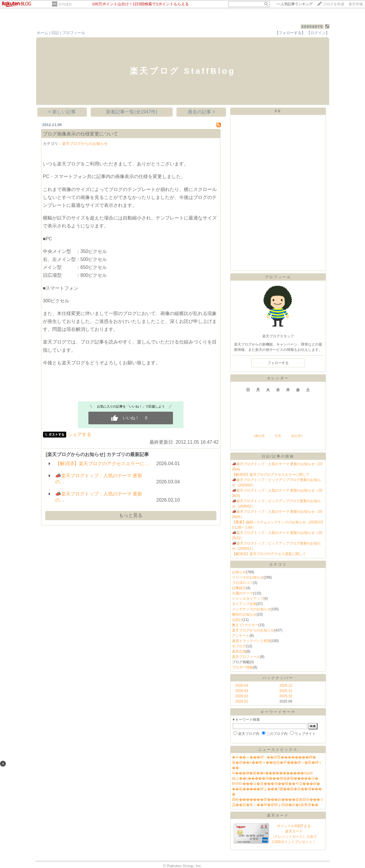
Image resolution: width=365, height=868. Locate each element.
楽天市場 (356, 4)
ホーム (42, 33)
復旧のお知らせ (244, 614)
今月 (278, 436)
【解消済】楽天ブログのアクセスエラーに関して (271, 475)
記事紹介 (239, 588)
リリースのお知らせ (248, 577)
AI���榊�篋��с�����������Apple (273, 773)
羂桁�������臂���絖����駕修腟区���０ (278, 800)
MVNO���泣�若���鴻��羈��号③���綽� (276, 784)
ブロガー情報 (243, 667)
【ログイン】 (318, 33)
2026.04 (242, 686)
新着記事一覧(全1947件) (132, 112)
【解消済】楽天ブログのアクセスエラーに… (102, 464)
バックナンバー (278, 678)
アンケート (241, 636)
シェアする (80, 434)
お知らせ (239, 572)
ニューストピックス (278, 750)
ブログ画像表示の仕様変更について (80, 134)
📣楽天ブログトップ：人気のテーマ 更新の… (99, 479)
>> (295, 4)
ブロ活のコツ (243, 583)
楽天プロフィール (246, 657)
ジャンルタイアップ (248, 599)
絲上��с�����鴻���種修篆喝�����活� (275, 778)
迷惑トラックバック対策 (251, 641)
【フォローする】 (290, 33)
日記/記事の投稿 (278, 456)
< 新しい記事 (62, 112)
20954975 (312, 27)
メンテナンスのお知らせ (251, 609)
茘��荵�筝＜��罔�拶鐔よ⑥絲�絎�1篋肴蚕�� (275, 805)
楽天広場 (239, 651)
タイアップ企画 (244, 604)
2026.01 (242, 701)
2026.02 (242, 696)
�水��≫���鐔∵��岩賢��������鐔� (274, 757)
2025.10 (286, 696)
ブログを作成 (334, 4)
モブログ (239, 646)
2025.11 (286, 691)
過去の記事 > (201, 112)
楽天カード (278, 815)
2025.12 (286, 686)
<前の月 (259, 436)
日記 (55, 33)
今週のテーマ (243, 593)
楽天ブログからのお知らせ (85, 144)
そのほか (65, 4)
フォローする (278, 363)
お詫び (237, 620)
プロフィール (74, 33)
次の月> (297, 436)
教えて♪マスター (245, 625)
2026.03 (242, 691)
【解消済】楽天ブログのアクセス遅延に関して (269, 554)
